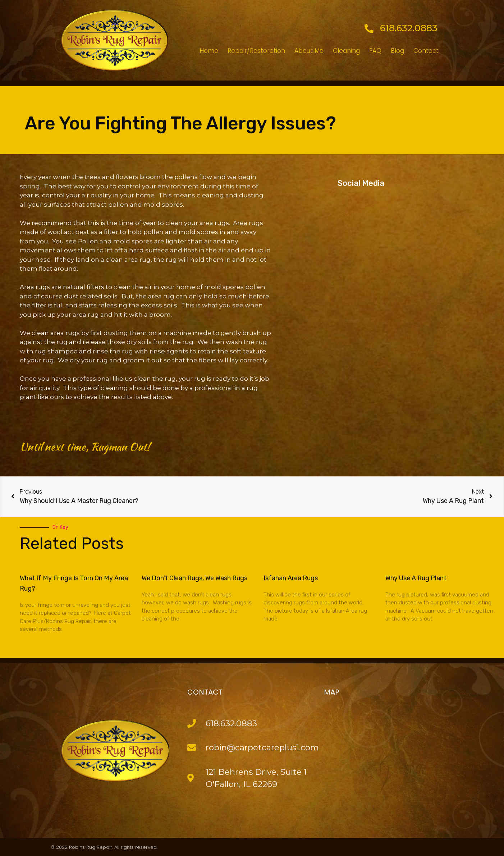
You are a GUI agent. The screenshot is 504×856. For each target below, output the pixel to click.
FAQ (375, 51)
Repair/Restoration (256, 51)
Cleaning (346, 51)
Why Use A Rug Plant (416, 578)
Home (209, 51)
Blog (397, 51)
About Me (309, 51)
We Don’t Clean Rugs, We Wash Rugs (194, 578)
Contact (426, 51)
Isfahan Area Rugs (291, 578)
